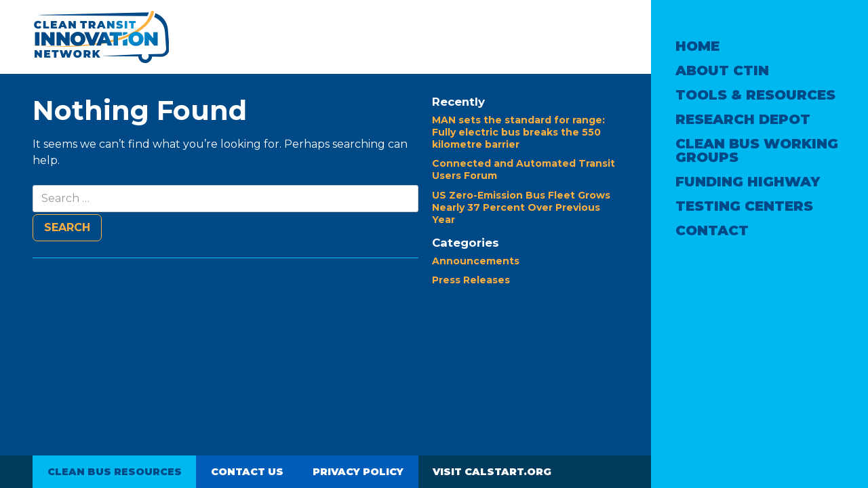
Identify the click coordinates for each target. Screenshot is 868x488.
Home (697, 46)
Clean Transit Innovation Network (101, 37)
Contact (712, 230)
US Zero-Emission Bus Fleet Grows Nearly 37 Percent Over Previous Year (521, 207)
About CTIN (722, 70)
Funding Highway (748, 182)
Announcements (476, 261)
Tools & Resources (755, 95)
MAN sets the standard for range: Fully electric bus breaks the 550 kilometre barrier (518, 132)
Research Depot (743, 119)
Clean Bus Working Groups (757, 150)
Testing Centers (744, 206)
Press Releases (471, 280)
